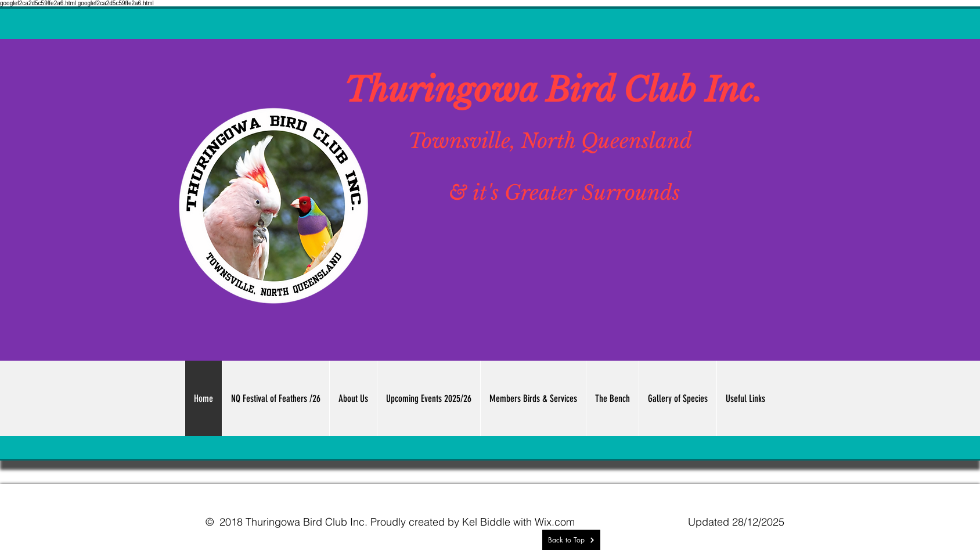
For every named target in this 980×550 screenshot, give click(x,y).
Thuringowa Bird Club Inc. (553, 90)
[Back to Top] (571, 540)
